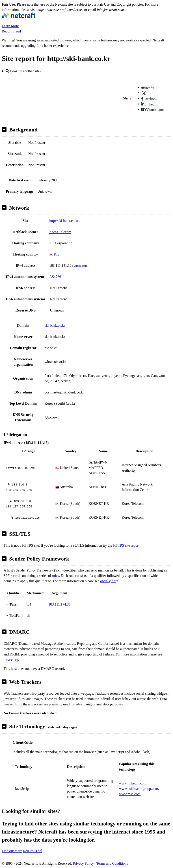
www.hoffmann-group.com (138, 789)
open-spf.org (109, 581)
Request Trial (33, 851)
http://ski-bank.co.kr (64, 221)
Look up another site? (23, 71)
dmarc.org (11, 660)
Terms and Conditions (112, 863)
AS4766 (55, 277)
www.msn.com (130, 794)
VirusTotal (80, 266)
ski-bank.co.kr (55, 325)
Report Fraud (11, 31)
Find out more (12, 851)
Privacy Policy (83, 863)
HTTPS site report (126, 545)
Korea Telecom (60, 232)
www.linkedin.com (133, 783)
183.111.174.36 (59, 604)
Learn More (10, 26)
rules (55, 576)
